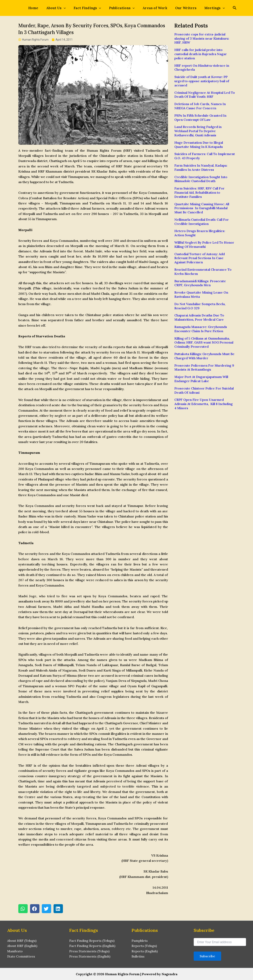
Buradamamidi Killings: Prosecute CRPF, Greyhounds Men (200, 283)
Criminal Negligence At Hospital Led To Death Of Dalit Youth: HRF (205, 95)
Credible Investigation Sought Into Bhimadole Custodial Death (201, 179)
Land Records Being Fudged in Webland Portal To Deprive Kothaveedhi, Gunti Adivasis (198, 131)
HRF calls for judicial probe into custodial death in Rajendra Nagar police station (201, 54)
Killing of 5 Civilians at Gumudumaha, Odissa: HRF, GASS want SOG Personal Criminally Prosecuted (204, 343)
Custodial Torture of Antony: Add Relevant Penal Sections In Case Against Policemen (200, 258)
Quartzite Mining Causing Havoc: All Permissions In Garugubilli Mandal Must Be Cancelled (202, 208)
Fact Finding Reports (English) (92, 946)
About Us (61, 8)
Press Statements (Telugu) (89, 951)
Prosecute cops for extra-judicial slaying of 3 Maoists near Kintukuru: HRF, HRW (202, 38)
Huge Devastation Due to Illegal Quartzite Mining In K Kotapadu (199, 145)
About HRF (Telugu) (22, 941)
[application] (68, 8)
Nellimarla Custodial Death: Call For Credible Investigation (202, 222)
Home (40, 8)
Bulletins (138, 956)
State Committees (21, 956)
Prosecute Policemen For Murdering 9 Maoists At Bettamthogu (204, 367)
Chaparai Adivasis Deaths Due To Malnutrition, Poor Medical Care (199, 317)
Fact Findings (90, 8)
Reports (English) (145, 951)
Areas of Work (152, 8)
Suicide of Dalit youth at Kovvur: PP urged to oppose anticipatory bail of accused (202, 81)
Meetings (207, 8)
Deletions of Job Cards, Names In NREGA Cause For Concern (200, 106)
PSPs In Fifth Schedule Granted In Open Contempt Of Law (200, 118)
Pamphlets (140, 941)
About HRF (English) (22, 946)
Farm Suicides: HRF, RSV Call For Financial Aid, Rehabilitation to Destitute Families (199, 192)
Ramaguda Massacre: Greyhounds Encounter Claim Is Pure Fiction (201, 329)
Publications (122, 8)
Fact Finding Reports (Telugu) (92, 941)
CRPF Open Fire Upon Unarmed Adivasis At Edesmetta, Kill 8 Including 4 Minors (204, 404)
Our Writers (181, 8)
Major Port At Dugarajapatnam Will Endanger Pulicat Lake (201, 379)
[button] (23, 909)
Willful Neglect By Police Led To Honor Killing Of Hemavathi (204, 245)
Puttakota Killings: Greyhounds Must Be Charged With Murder (204, 356)
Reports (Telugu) (144, 946)
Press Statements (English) (90, 956)
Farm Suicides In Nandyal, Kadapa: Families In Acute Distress (201, 167)
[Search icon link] (226, 8)
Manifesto (15, 951)
